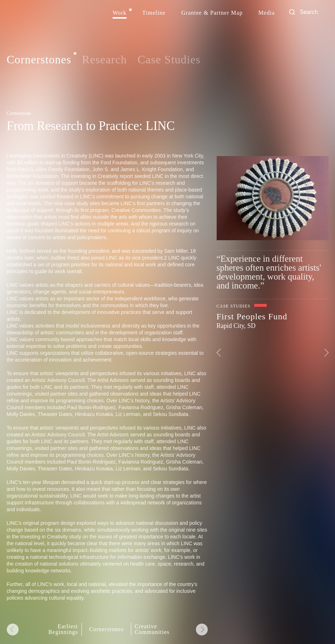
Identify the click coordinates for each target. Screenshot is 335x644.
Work (120, 13)
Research (104, 59)
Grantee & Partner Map (212, 13)
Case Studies (169, 59)
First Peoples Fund (252, 316)
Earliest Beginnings (63, 629)
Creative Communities (152, 629)
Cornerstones (39, 60)
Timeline (154, 13)
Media (267, 13)
